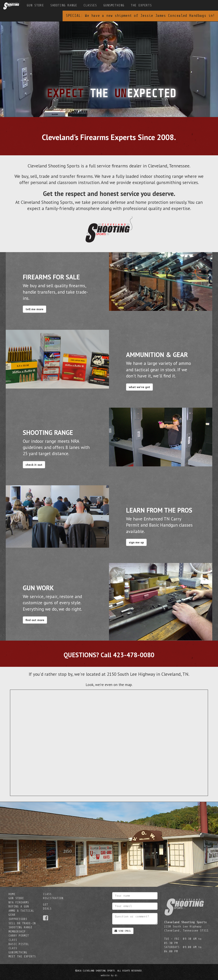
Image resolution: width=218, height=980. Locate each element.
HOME (12, 894)
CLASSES (90, 5)
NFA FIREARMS (19, 902)
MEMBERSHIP (17, 932)
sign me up (136, 542)
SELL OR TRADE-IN (22, 923)
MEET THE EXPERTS (22, 956)
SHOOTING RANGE (64, 5)
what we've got (139, 387)
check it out (34, 465)
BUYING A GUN (19, 906)
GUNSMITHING (114, 5)
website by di (109, 975)
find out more (35, 620)
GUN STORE (35, 5)
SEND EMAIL (123, 931)
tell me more (34, 309)
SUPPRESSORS (18, 919)
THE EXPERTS (141, 5)
